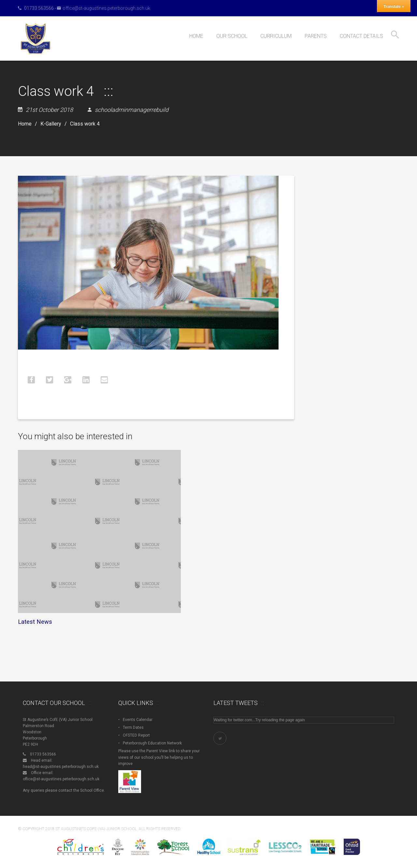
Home (25, 124)
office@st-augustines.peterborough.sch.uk (106, 8)
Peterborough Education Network (152, 743)
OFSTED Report (136, 735)
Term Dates (133, 727)
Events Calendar (138, 720)
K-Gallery (51, 124)
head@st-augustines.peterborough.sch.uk (61, 767)
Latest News (35, 622)
